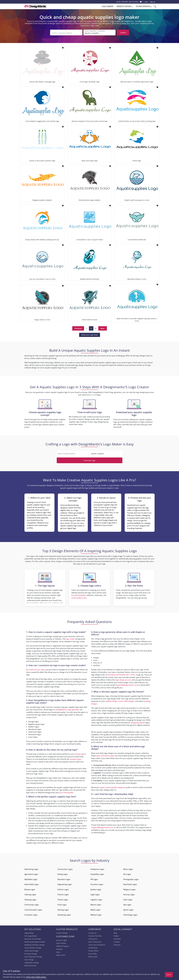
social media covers (79, 597)
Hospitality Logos (97, 873)
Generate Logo (90, 460)
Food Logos (62, 904)
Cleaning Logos (30, 899)
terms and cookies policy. (36, 977)
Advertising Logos (31, 868)
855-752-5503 (134, 2)
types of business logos (105, 755)
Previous (78, 328)
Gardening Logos (64, 914)
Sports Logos (128, 909)
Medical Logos (96, 914)
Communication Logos (33, 909)
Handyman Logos (97, 868)
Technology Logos (130, 914)
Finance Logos (63, 894)
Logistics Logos (96, 899)
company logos (75, 758)
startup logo (80, 753)
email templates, (80, 594)
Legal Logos (95, 894)
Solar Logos (128, 899)
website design (111, 700)
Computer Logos (31, 914)
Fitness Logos (63, 899)
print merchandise (66, 792)
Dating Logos (63, 873)
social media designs (126, 700)
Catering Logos (30, 894)
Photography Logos (131, 878)
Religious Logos (129, 889)
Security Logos (129, 894)
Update (123, 33)
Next (103, 328)
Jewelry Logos (96, 889)
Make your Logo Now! (90, 334)
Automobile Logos (32, 884)
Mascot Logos (96, 904)
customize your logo (37, 669)
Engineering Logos (65, 884)
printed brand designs (128, 782)
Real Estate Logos (130, 884)
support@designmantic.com (127, 684)
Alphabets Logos (31, 878)
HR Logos (94, 878)
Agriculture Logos (31, 873)
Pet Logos (127, 873)
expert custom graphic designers (113, 787)
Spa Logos (127, 904)
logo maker (70, 638)
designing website (138, 722)
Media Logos (95, 909)
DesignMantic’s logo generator (67, 709)
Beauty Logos (30, 889)
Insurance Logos (97, 884)
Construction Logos (65, 868)
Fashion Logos (63, 889)
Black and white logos (121, 764)
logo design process (123, 679)
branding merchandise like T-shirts (121, 674)
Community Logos (32, 904)
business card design (36, 822)
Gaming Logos (63, 909)
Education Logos (64, 878)
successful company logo (113, 772)
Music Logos (128, 868)
